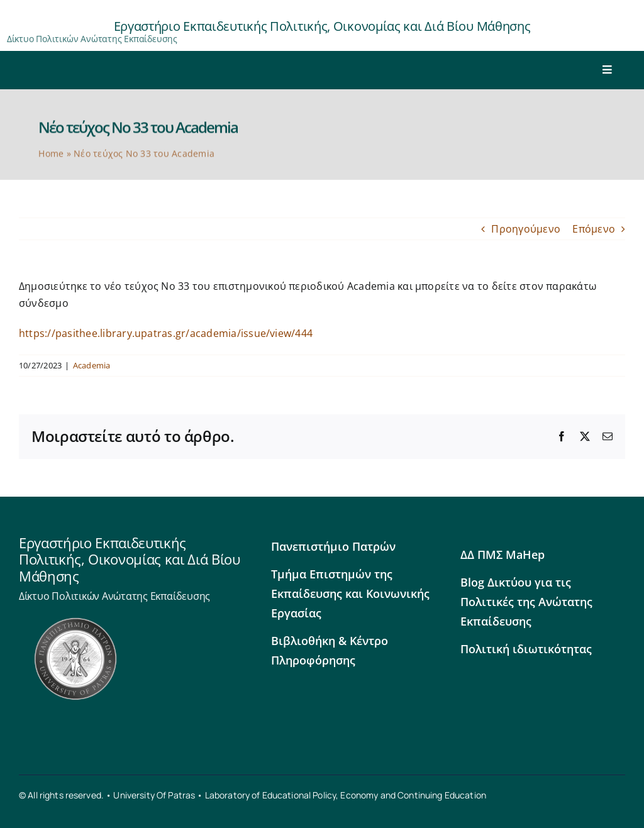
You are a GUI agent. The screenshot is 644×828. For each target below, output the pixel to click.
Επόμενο (594, 229)
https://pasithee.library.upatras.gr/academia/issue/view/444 (166, 333)
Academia (92, 365)
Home (51, 156)
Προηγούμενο (526, 229)
